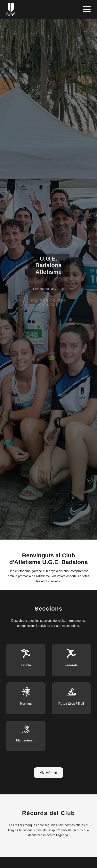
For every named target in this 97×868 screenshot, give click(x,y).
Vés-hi (48, 773)
